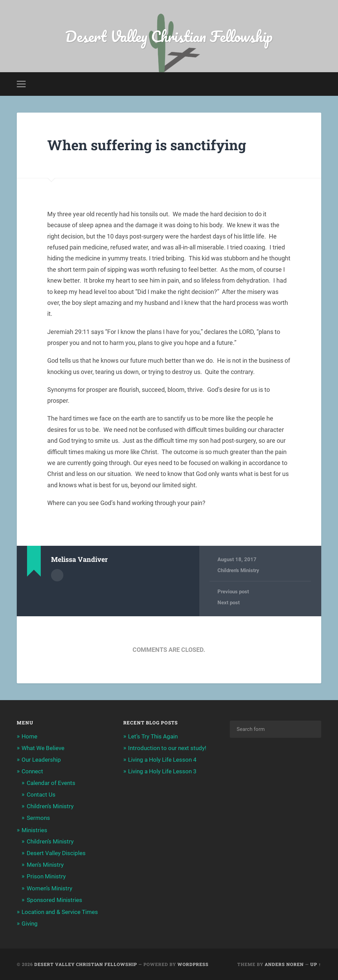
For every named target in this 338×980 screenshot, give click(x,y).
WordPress (193, 964)
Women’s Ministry (49, 888)
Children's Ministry (238, 570)
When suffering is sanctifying (147, 145)
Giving (30, 924)
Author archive (57, 575)
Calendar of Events (51, 783)
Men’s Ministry (45, 865)
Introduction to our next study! (167, 748)
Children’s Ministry (50, 806)
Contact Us (41, 795)
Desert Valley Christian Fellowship (169, 36)
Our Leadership (41, 760)
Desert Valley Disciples (56, 853)
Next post (229, 603)
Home (29, 736)
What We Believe (43, 748)
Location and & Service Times (60, 912)
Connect (32, 771)
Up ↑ (316, 964)
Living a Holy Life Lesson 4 (162, 760)
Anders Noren (284, 964)
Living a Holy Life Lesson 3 (162, 771)
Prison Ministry (46, 876)
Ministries (34, 830)
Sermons (38, 818)
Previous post (233, 592)
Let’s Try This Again (153, 736)
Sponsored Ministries (54, 900)
